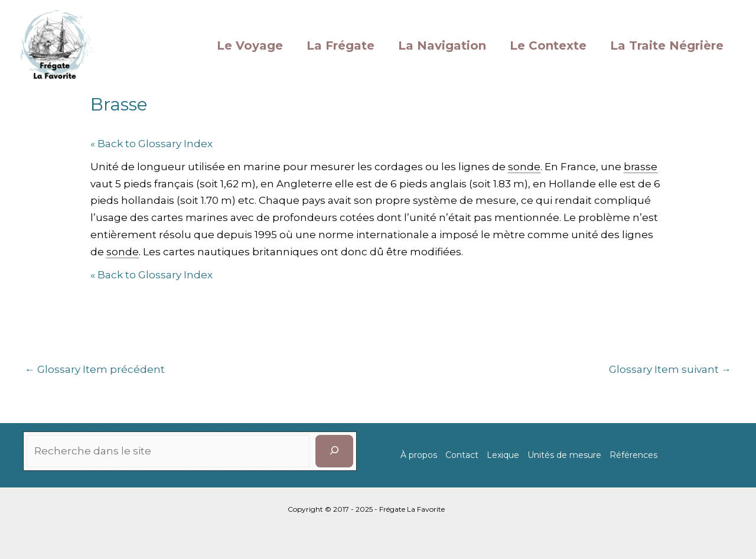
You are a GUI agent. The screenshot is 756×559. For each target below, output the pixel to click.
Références (633, 455)
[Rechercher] (334, 451)
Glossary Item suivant (670, 369)
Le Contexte (548, 45)
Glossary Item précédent (95, 369)
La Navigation (442, 45)
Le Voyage (250, 45)
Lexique (503, 455)
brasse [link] (641, 167)
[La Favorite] (56, 44)
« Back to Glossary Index (151, 144)
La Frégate (340, 45)
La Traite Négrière (667, 45)
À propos (419, 455)
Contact (462, 455)
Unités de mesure (564, 455)
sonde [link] (524, 167)
